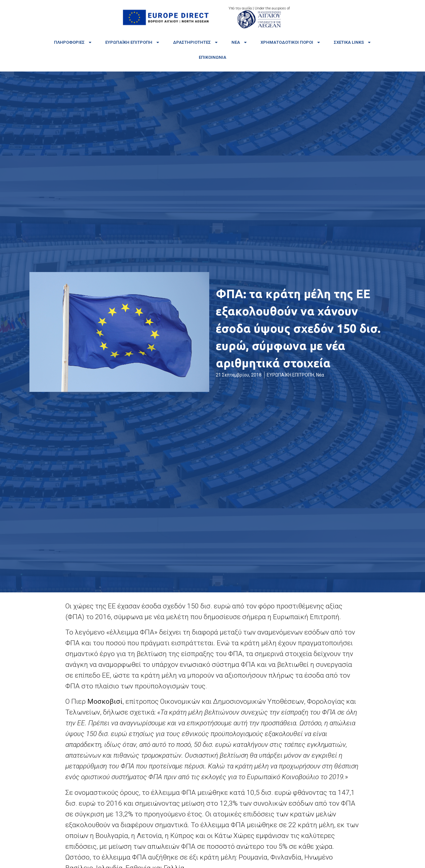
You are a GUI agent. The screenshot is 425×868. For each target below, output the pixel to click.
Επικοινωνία (212, 57)
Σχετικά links (353, 42)
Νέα (239, 42)
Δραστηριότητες (196, 42)
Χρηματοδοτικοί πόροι (291, 42)
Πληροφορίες (73, 42)
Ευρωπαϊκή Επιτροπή (133, 42)
